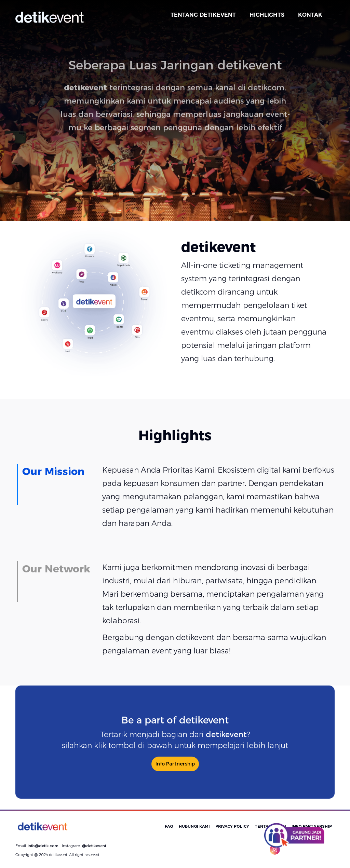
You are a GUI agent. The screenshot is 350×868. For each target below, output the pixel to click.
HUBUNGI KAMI (194, 826)
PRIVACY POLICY (232, 826)
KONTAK (310, 15)
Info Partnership (175, 764)
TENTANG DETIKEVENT (203, 15)
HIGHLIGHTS (267, 15)
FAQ (169, 826)
